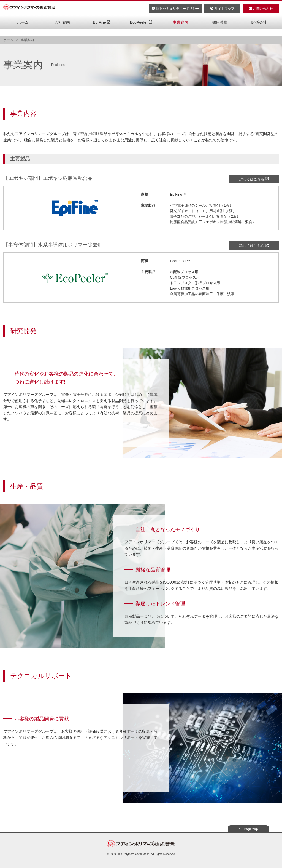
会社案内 (62, 30)
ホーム (23, 30)
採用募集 (220, 30)
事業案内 (180, 30)
